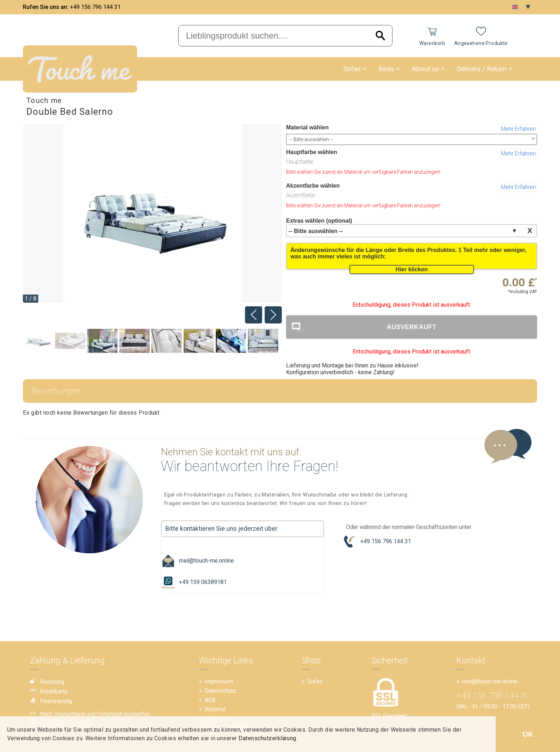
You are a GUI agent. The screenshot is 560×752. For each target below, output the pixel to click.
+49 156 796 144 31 (95, 7)
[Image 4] (167, 342)
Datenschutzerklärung (267, 738)
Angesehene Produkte (481, 43)
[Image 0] (38, 342)
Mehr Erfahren (518, 129)
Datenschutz (220, 691)
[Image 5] (199, 342)
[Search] (380, 36)
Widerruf (215, 709)
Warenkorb (432, 43)
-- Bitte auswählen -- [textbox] (311, 139)
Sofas (352, 69)
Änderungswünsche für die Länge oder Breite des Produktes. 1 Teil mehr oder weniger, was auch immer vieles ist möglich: (408, 253)
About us (425, 69)
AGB (210, 700)
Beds (386, 69)
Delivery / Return (482, 69)
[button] (365, 69)
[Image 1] (70, 342)
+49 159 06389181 (194, 582)
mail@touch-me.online (197, 561)
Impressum (219, 681)
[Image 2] (102, 342)
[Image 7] (263, 342)
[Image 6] (231, 342)
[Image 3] (134, 342)
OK (528, 734)
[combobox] (412, 139)
